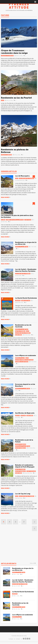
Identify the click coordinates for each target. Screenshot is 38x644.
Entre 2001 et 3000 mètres (23, 389)
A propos (11, 639)
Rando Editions (26, 301)
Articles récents (9, 564)
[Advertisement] (19, 547)
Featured (5, 15)
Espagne (23, 416)
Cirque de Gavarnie (6, 155)
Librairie (18, 301)
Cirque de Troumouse (7, 56)
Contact (18, 639)
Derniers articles (9, 171)
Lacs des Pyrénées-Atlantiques (24, 360)
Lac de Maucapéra (22, 176)
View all (32, 563)
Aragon (18, 416)
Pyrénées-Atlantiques (22, 362)
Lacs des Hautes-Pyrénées (27, 178)
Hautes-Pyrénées (20, 331)
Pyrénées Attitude (19, 6)
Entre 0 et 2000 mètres (22, 247)
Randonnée (18, 335)
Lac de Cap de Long (23, 494)
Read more (5, 197)
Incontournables (20, 448)
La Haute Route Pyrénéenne (26, 298)
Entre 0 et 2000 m (20, 358)
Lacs (3, 100)
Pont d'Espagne (31, 471)
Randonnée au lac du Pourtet (16, 98)
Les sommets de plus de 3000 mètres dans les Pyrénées (17, 216)
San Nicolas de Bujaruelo (25, 413)
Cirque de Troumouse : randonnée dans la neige (14, 52)
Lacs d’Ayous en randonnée (26, 355)
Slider (3, 220)
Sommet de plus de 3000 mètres (15, 220)
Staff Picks (28, 220)
